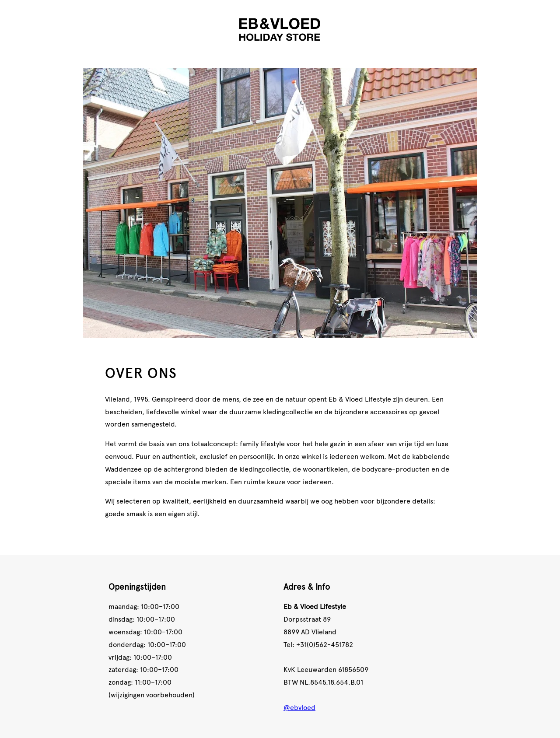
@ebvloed (299, 707)
